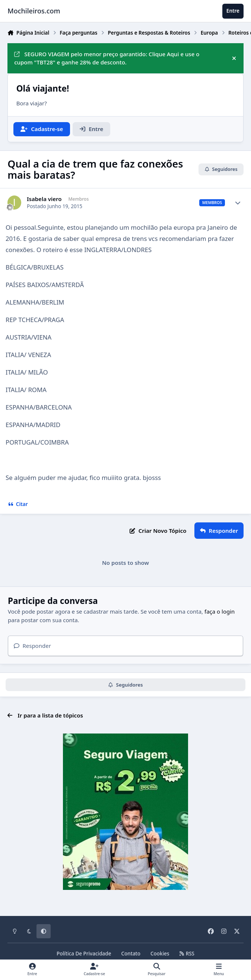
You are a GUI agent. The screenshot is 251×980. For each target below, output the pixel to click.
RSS (187, 954)
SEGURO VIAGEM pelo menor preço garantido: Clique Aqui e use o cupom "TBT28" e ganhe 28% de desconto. (107, 58)
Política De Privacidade (84, 954)
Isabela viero (44, 199)
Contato (131, 954)
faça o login (220, 611)
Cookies (160, 954)
